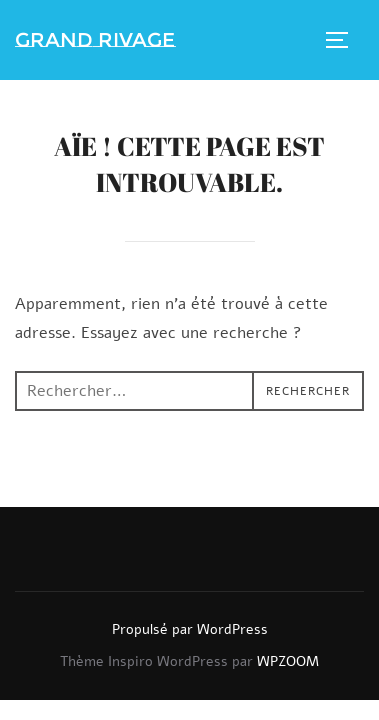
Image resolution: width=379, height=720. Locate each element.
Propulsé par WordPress (190, 629)
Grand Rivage (95, 40)
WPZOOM (288, 661)
